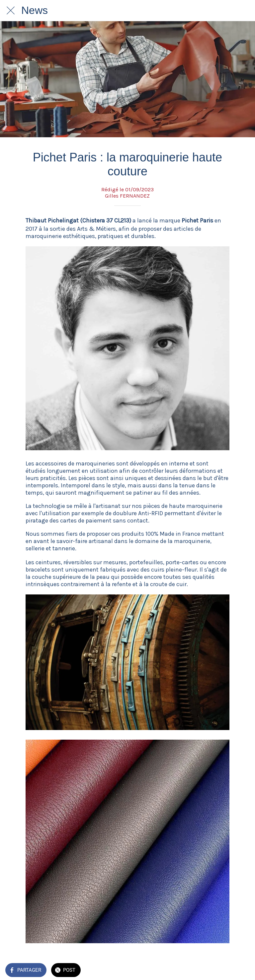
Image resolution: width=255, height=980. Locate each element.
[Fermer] (11, 11)
